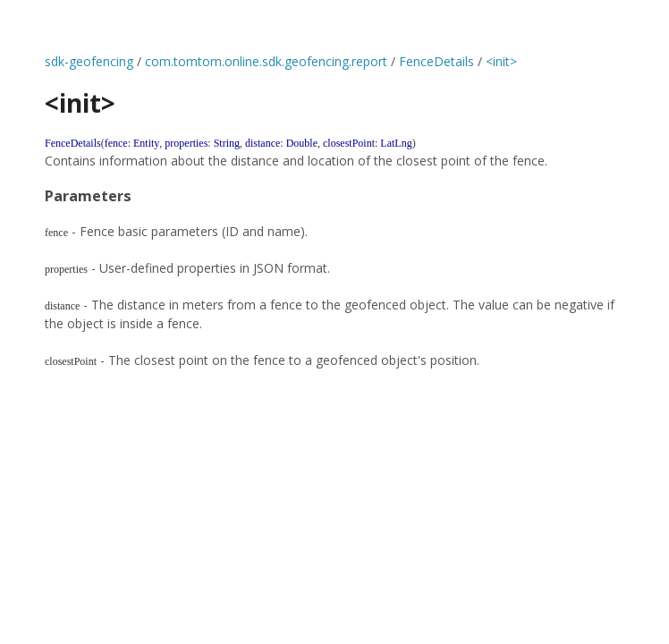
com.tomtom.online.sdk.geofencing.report (266, 61)
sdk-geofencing (89, 61)
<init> (501, 61)
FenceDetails (436, 61)
